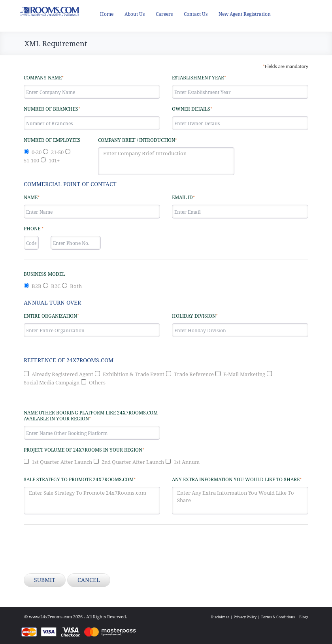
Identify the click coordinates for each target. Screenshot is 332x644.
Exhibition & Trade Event (134, 374)
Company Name (44, 78)
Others (97, 383)
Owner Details (192, 109)
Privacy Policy (245, 617)
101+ (54, 161)
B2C (56, 286)
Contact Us (196, 14)
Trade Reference (194, 374)
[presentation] (84, 550)
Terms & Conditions (278, 617)
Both (76, 286)
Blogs (304, 617)
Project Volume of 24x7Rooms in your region (84, 450)
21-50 (57, 152)
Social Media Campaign (52, 383)
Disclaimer (220, 617)
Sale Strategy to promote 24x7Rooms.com (80, 479)
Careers (164, 14)
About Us (135, 14)
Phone (34, 229)
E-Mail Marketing (244, 374)
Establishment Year (199, 78)
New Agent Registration (245, 14)
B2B (37, 286)
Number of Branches (52, 109)
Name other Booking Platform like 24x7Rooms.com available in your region (91, 416)
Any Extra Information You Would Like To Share (237, 479)
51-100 (31, 161)
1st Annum (187, 462)
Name (32, 197)
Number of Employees (52, 140)
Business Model (44, 274)
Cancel (89, 580)
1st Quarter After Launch (62, 462)
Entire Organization (51, 316)
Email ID (183, 197)
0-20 (37, 152)
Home (107, 14)
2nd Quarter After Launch (133, 462)
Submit (45, 580)
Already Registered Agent (62, 374)
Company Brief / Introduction (138, 140)
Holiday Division (195, 316)
